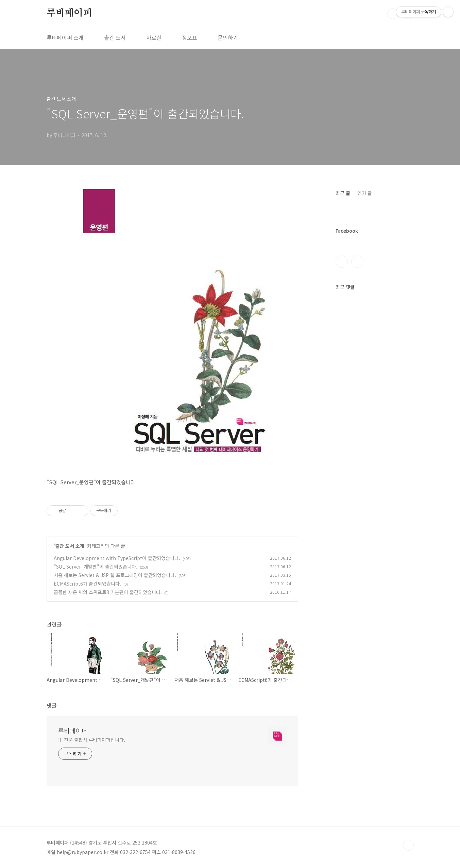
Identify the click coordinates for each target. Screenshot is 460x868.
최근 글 (343, 193)
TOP (408, 845)
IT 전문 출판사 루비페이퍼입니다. (92, 740)
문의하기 (228, 37)
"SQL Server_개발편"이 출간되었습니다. (96, 567)
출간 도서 (115, 37)
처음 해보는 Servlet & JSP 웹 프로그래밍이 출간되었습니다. (115, 575)
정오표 (190, 37)
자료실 (154, 37)
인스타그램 (357, 262)
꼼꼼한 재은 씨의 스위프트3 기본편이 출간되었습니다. (108, 592)
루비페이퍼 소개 (65, 37)
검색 (393, 14)
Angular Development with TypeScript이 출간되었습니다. (117, 558)
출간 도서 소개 (70, 546)
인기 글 (365, 193)
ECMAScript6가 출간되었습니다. (87, 584)
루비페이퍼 (69, 13)
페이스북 (342, 262)
